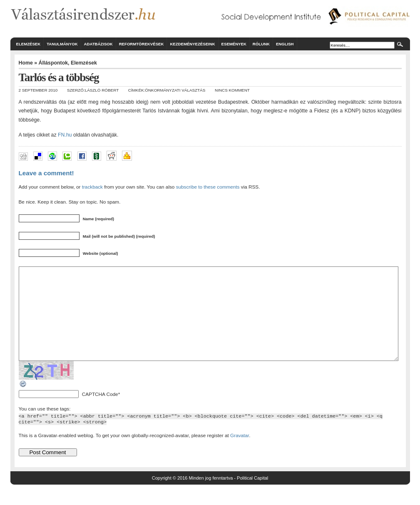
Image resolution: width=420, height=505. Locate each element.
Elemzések (29, 44)
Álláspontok (53, 63)
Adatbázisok (98, 44)
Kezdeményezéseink (192, 44)
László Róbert (102, 90)
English (285, 44)
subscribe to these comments (208, 187)
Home (26, 63)
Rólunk (261, 44)
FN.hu (65, 135)
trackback (92, 187)
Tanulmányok (62, 44)
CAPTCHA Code (100, 413)
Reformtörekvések (142, 44)
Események (234, 44)
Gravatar (240, 454)
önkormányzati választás (175, 90)
